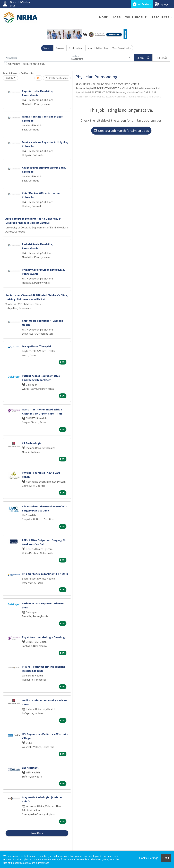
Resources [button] (160, 17)
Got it (166, 858)
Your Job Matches (98, 48)
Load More (37, 833)
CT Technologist (32, 443)
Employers (163, 4)
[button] (161, 58)
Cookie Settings (149, 858)
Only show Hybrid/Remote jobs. (27, 64)
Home (104, 17)
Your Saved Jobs (122, 48)
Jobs (117, 17)
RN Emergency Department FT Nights (45, 574)
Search (47, 48)
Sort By (9, 78)
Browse (60, 48)
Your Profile (136, 17)
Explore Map (76, 48)
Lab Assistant (30, 768)
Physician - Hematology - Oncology (44, 637)
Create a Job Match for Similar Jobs (121, 131)
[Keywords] (37, 58)
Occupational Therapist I (37, 346)
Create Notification (57, 78)
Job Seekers (142, 4)
